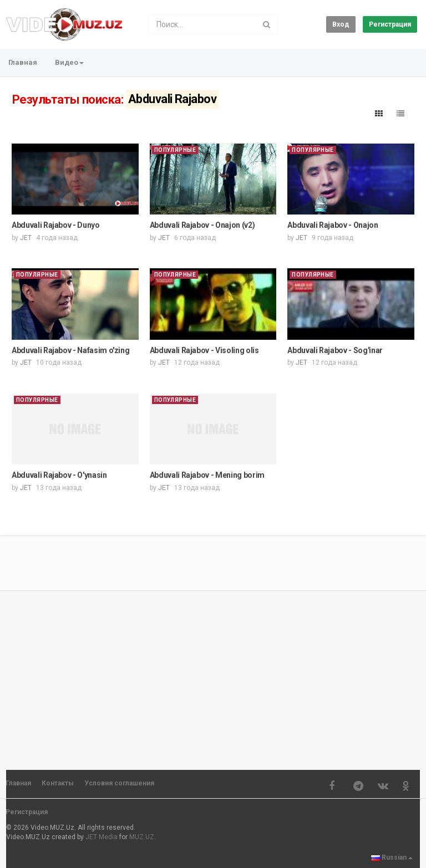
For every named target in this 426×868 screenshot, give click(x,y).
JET (26, 238)
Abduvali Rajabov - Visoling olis (204, 350)
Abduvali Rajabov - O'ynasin (59, 475)
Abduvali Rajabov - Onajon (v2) (202, 225)
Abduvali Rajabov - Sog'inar (335, 350)
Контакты (58, 783)
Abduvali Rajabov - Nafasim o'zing (70, 350)
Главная (23, 62)
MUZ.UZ (142, 837)
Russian (392, 857)
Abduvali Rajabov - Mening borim (207, 475)
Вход (341, 24)
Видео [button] (69, 62)
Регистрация (390, 24)
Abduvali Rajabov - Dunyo (56, 225)
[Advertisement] (213, 675)
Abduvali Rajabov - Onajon (333, 225)
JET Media (102, 837)
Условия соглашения (119, 783)
